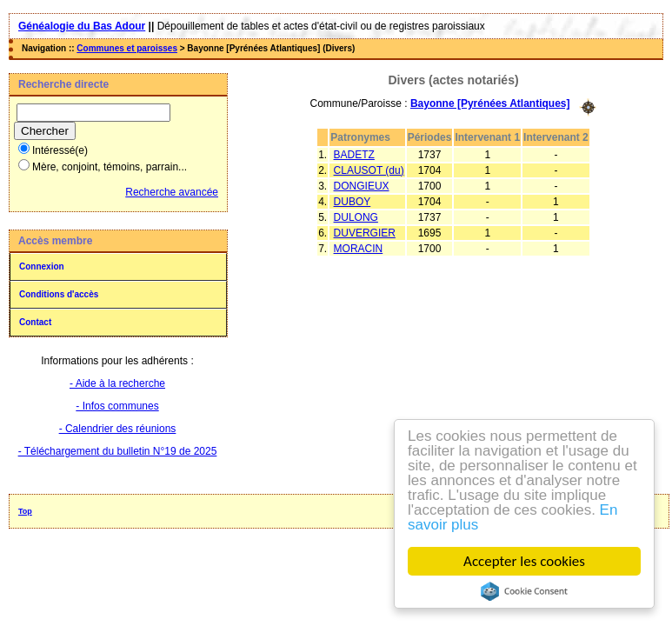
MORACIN (359, 249)
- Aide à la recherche (117, 383)
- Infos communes (117, 406)
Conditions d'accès (59, 294)
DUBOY (353, 202)
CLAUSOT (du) (369, 170)
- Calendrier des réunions (118, 429)
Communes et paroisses (127, 48)
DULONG (356, 217)
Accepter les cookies (524, 561)
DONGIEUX (362, 186)
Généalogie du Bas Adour (82, 26)
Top (25, 511)
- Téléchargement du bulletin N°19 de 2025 (118, 451)
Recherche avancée (172, 192)
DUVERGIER (365, 233)
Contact (35, 322)
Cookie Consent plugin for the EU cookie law (524, 591)
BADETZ (354, 155)
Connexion (42, 266)
